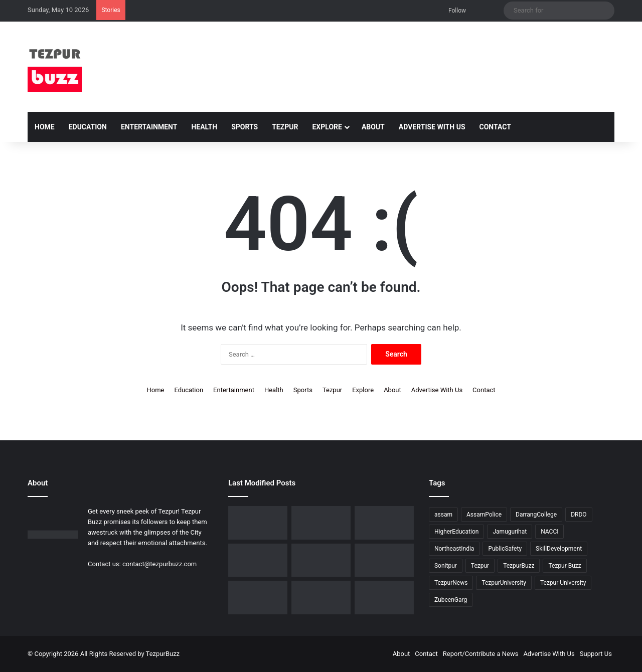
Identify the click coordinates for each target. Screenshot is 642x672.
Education (88, 127)
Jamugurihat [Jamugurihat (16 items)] (510, 532)
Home (45, 127)
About (373, 127)
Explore (327, 127)
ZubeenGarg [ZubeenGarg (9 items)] (451, 600)
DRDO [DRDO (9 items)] (579, 515)
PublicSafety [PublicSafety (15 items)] (505, 549)
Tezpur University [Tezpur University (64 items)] (563, 583)
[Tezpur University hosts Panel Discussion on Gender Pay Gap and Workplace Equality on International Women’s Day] (321, 598)
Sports (245, 127)
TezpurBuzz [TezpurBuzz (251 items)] (519, 566)
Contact (495, 127)
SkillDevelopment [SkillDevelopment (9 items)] (559, 549)
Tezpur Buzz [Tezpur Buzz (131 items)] (565, 566)
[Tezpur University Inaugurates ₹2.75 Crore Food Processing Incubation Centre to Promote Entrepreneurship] (384, 560)
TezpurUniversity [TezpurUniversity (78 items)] (504, 583)
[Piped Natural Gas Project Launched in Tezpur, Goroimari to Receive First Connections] (321, 560)
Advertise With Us (432, 127)
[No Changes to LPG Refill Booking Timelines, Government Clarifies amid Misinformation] (384, 523)
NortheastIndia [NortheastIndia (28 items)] (454, 549)
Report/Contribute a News (481, 654)
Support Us (596, 654)
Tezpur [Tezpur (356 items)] (480, 566)
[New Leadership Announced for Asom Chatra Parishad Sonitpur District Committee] (258, 560)
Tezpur (285, 127)
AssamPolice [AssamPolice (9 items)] (484, 515)
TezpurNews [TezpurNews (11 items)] (451, 583)
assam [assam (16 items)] (443, 515)
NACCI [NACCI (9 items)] (549, 532)
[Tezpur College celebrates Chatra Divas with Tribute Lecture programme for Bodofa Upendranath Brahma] (321, 523)
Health (204, 127)
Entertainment (149, 127)
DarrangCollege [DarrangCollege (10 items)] (536, 515)
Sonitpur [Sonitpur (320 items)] (446, 566)
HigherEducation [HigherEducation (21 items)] (456, 532)
